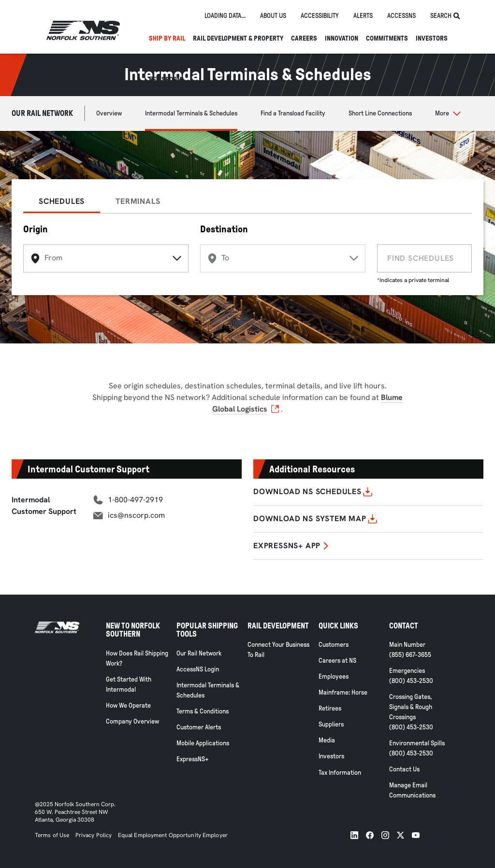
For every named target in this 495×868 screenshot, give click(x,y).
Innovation (342, 38)
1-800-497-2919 (135, 500)
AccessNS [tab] (401, 16)
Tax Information (340, 773)
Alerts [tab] (363, 16)
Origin (36, 229)
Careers (304, 38)
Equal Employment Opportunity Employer (172, 835)
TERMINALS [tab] (138, 201)
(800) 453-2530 (411, 681)
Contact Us (404, 769)
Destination (224, 229)
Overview (109, 113)
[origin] (106, 258)
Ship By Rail (167, 38)
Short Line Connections (380, 113)
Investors (432, 38)
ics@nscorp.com (136, 515)
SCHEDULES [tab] (62, 201)
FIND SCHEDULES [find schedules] (421, 258)
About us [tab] (273, 16)
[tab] (225, 16)
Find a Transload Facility (293, 113)
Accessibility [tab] (320, 16)
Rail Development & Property (238, 38)
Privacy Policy (94, 835)
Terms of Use (52, 835)
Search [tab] (445, 16)
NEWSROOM (165, 79)
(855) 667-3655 (410, 655)
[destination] (283, 258)
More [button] (442, 113)
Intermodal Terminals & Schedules (191, 113)
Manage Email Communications (412, 790)
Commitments (387, 38)
